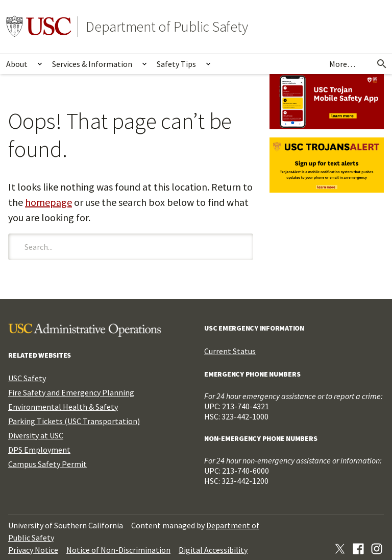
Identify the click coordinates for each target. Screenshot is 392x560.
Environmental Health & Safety (63, 407)
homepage (48, 202)
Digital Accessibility (213, 550)
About (17, 64)
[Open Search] (382, 64)
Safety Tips (176, 64)
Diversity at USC (36, 435)
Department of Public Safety (167, 27)
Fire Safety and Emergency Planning (71, 392)
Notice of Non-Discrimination (118, 550)
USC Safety (27, 378)
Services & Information (92, 64)
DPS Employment (39, 450)
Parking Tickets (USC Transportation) (74, 421)
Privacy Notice (33, 550)
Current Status (230, 351)
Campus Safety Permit (47, 464)
